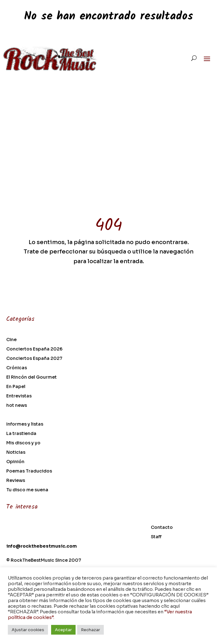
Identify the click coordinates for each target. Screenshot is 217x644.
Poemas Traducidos (29, 471)
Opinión (15, 462)
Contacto (162, 528)
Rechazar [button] (90, 630)
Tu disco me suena (27, 490)
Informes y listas (25, 424)
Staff (156, 537)
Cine (11, 340)
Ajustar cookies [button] (28, 630)
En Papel (16, 387)
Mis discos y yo (23, 443)
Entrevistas (19, 396)
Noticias (16, 452)
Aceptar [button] (63, 630)
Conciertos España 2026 (34, 349)
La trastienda (21, 434)
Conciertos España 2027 (34, 359)
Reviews (16, 481)
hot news (17, 406)
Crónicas (17, 368)
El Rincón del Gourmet (32, 377)
